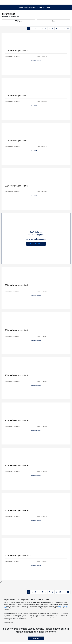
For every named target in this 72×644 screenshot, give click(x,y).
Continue (36, 638)
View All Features (36, 61)
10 (60, 28)
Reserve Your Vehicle (36, 244)
